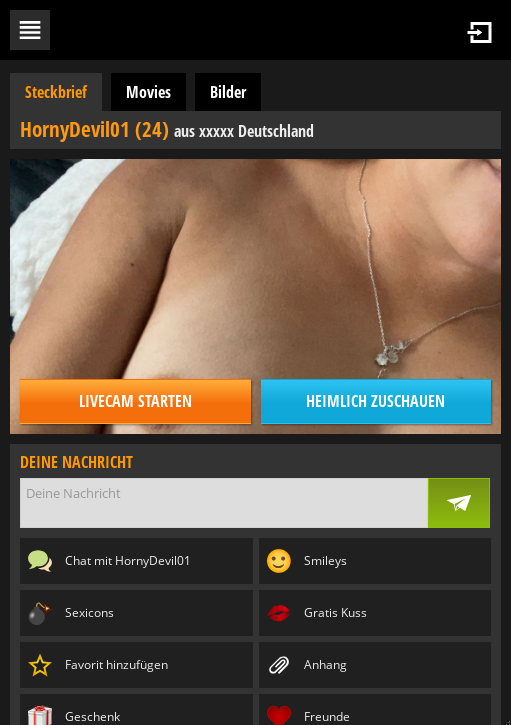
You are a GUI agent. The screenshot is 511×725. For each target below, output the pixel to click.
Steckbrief (56, 92)
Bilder (228, 92)
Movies (148, 92)
